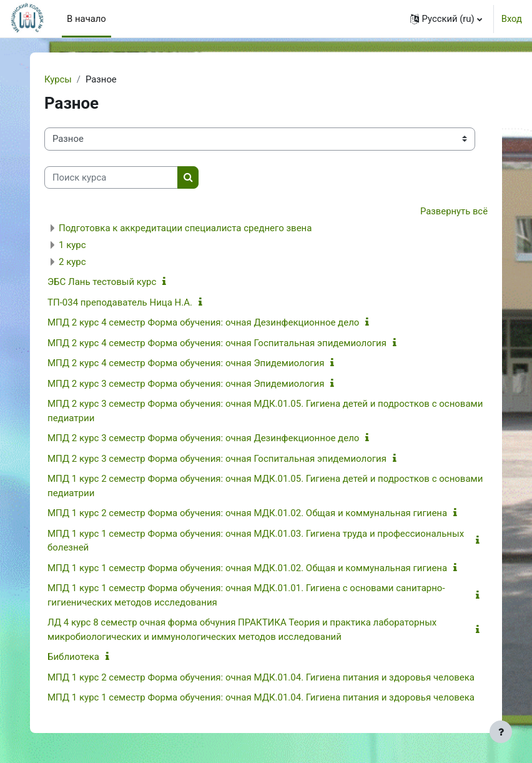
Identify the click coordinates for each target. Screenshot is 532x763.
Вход (512, 19)
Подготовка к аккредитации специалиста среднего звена (185, 228)
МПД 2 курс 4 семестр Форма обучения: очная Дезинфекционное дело (203, 322)
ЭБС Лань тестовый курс (102, 282)
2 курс (72, 262)
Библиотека (73, 657)
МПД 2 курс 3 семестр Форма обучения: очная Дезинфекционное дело (203, 438)
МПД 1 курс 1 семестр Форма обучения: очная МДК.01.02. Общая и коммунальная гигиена (247, 568)
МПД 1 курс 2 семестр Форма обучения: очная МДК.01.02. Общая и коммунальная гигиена (247, 513)
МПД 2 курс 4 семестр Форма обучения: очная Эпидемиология (186, 363)
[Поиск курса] (111, 177)
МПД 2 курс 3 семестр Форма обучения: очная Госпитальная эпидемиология (217, 459)
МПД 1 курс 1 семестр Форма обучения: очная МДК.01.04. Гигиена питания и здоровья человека (261, 697)
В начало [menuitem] (86, 19)
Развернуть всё (454, 211)
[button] (446, 19)
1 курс (72, 245)
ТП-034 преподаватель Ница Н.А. (120, 302)
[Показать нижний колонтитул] (501, 732)
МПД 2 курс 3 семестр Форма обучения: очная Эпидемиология (186, 384)
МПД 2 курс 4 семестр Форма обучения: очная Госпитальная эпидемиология (217, 343)
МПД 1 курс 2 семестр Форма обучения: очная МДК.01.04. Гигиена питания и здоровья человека (261, 677)
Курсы (58, 79)
